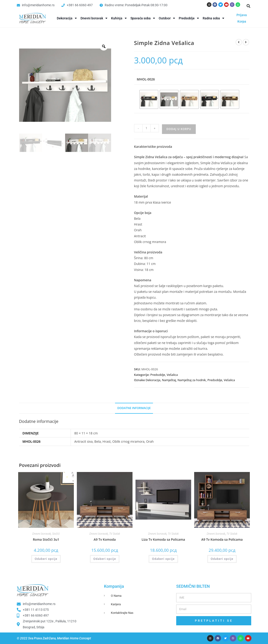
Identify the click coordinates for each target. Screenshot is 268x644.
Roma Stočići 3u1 (46, 539)
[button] (248, 6)
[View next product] (246, 42)
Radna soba (213, 18)
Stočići (56, 534)
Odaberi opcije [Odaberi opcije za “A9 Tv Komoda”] (105, 559)
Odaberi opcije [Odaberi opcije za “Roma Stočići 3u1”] (46, 559)
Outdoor (167, 18)
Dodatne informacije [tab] (134, 408)
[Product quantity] (147, 128)
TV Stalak (115, 534)
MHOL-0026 (146, 79)
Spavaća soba (143, 18)
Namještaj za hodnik (192, 380)
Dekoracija (67, 18)
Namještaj (169, 380)
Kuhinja (119, 18)
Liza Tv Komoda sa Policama (163, 539)
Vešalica (172, 375)
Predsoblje (189, 18)
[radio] (149, 99)
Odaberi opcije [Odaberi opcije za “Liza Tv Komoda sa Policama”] (163, 559)
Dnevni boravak (94, 18)
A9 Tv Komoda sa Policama (222, 539)
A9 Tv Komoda (105, 539)
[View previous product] (239, 42)
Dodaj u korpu (179, 129)
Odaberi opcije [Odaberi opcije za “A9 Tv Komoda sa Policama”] (222, 559)
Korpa (242, 21)
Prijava (242, 15)
